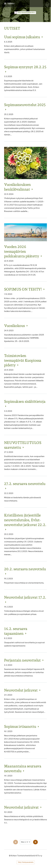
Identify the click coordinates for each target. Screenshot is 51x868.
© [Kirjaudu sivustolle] (10, 856)
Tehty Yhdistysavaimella (26, 862)
